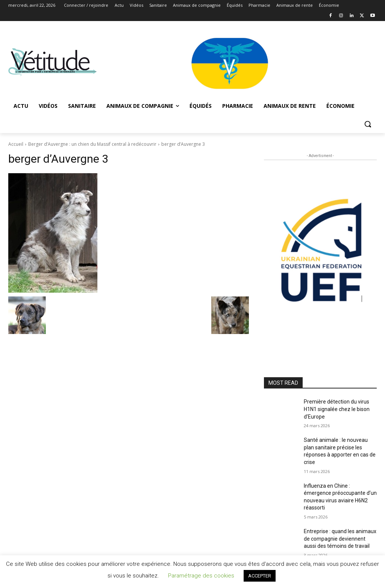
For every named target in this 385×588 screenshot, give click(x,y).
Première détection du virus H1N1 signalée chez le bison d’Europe (337, 409)
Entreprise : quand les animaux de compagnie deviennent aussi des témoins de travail (340, 539)
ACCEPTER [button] (260, 576)
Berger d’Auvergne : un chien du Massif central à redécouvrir (92, 144)
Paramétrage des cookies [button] (201, 576)
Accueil (16, 144)
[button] (368, 124)
